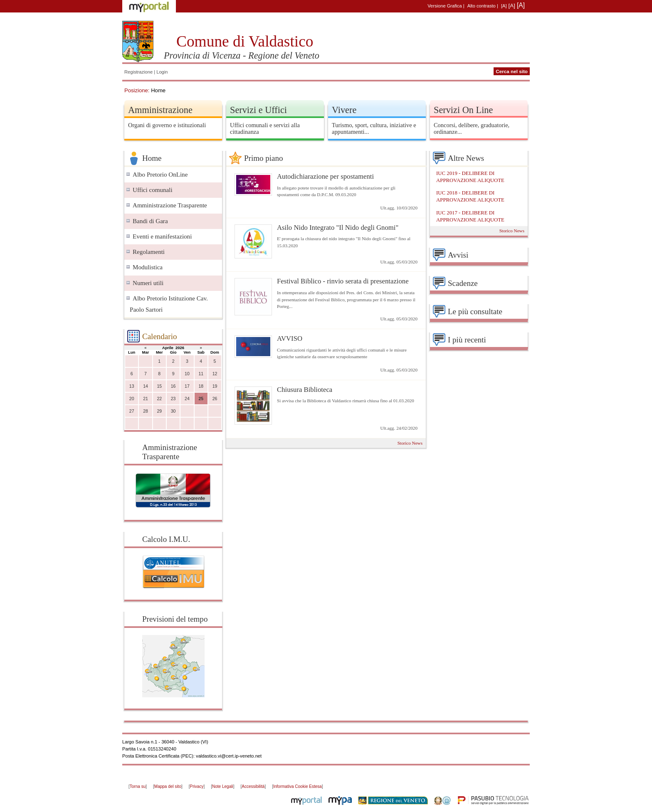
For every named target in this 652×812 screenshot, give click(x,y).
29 (159, 411)
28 (146, 411)
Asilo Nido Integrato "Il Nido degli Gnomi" (338, 228)
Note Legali (223, 786)
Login (162, 72)
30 (173, 411)
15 (159, 386)
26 (215, 399)
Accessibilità (253, 786)
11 (201, 374)
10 (187, 374)
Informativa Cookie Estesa (298, 786)
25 (201, 399)
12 (215, 374)
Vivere (344, 110)
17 (187, 386)
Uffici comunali (153, 190)
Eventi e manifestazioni (162, 236)
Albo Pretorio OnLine (160, 175)
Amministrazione (160, 110)
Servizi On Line (463, 110)
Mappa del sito (168, 786)
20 (132, 399)
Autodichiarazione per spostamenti (325, 176)
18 (201, 386)
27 (132, 411)
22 (159, 399)
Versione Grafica (445, 6)
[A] (504, 6)
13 (132, 386)
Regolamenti (149, 252)
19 (215, 386)
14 (146, 386)
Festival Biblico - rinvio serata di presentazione (343, 281)
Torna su (138, 786)
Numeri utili (148, 283)
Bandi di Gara (150, 221)
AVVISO (290, 338)
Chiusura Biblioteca (305, 390)
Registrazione (138, 72)
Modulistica (148, 267)
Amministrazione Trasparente (170, 205)
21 (146, 399)
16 (173, 386)
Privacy (197, 786)
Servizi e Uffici (258, 110)
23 (173, 399)
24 (187, 399)
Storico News (410, 443)
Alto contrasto (482, 6)
